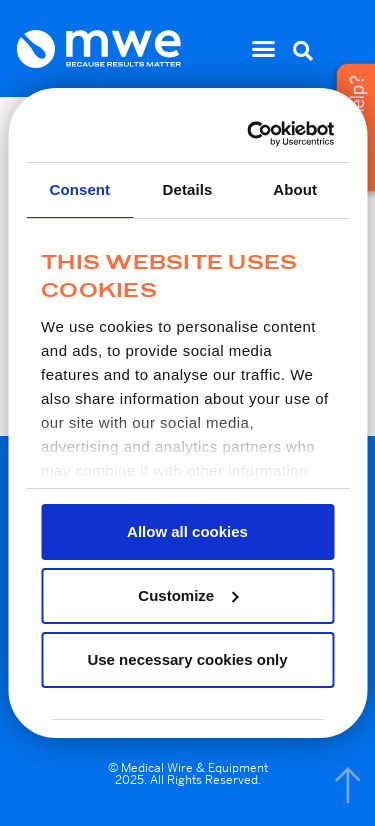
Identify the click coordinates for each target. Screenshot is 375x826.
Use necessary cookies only (187, 659)
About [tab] (295, 189)
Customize (188, 595)
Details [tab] (188, 189)
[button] (264, 49)
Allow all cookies (187, 531)
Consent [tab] (79, 189)
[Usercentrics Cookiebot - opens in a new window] (254, 134)
